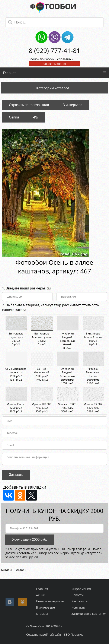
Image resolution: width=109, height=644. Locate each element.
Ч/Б (35, 117)
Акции (41, 595)
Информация (81, 589)
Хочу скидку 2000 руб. (30, 541)
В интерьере (72, 105)
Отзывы (42, 614)
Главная (10, 73)
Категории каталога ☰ (55, 88)
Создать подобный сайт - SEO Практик (54, 635)
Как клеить (79, 601)
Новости (78, 595)
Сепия (14, 117)
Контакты (78, 607)
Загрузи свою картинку (89, 614)
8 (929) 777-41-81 (54, 50)
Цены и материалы (50, 601)
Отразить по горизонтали (29, 105)
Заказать (16, 476)
